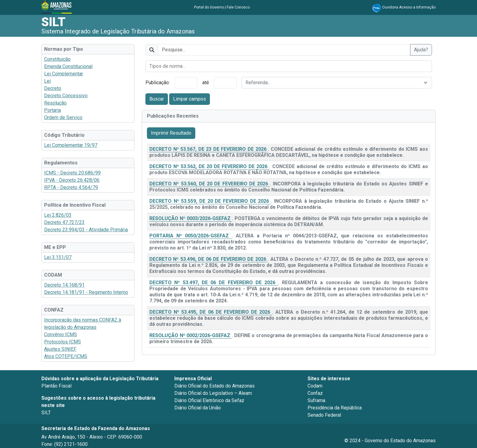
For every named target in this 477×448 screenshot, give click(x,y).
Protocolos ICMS (63, 342)
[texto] (284, 50)
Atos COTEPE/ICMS (66, 356)
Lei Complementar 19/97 (71, 145)
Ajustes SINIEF (60, 349)
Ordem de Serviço (63, 117)
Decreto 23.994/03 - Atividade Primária (86, 230)
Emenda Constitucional (68, 66)
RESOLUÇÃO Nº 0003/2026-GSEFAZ (191, 218)
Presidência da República (335, 408)
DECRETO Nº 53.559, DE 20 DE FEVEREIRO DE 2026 (210, 201)
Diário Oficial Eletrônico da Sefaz (209, 400)
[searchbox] (289, 66)
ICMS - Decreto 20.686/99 (72, 173)
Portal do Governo (209, 7)
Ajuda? (421, 50)
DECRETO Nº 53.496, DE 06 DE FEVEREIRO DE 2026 (209, 259)
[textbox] (333, 83)
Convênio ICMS (61, 334)
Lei (47, 81)
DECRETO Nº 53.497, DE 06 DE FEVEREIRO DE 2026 (214, 283)
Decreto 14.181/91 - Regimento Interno (86, 292)
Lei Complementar (64, 74)
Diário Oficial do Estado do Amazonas (214, 386)
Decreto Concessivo (66, 96)
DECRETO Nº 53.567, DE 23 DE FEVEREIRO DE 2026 (209, 149)
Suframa (316, 400)
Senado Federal (324, 415)
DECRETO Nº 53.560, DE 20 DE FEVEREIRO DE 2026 (210, 184)
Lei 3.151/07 (58, 257)
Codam (315, 386)
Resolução (55, 103)
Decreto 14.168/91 (64, 285)
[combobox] (289, 66)
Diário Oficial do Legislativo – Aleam (213, 393)
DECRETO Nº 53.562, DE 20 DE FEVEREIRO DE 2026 (209, 166)
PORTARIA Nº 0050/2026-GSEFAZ (191, 236)
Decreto (53, 88)
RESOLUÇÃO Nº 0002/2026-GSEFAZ (191, 335)
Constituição (57, 59)
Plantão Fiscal (56, 386)
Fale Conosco (238, 7)
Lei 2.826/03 (58, 215)
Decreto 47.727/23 (64, 222)
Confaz (315, 393)
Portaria (52, 110)
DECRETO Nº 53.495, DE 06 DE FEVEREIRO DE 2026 (211, 312)
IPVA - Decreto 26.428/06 (72, 180)
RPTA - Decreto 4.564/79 (71, 187)
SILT (53, 22)
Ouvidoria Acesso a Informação (409, 7)
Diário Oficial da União (198, 408)
